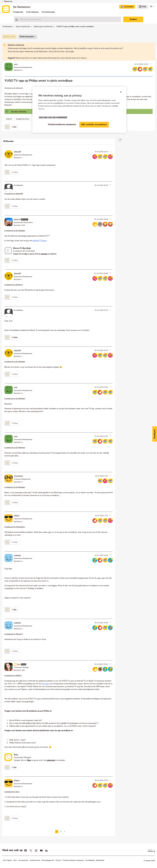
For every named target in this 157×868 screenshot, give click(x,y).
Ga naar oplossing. (19, 112)
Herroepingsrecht (48, 860)
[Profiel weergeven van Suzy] (19, 664)
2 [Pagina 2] (61, 832)
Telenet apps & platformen (43, 27)
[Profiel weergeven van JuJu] (16, 64)
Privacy (58, 860)
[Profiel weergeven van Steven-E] (17, 219)
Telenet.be (8, 2)
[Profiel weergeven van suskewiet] (17, 555)
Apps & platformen (23, 27)
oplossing (44, 254)
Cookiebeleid (90, 860)
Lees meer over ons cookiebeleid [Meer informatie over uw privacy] (53, 117)
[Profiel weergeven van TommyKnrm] (18, 476)
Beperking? (100, 860)
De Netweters (22, 7)
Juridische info (35, 860)
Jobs (15, 860)
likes (26, 254)
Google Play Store (23, 119)
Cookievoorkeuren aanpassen (73, 860)
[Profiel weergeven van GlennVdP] (17, 152)
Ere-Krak (27, 248)
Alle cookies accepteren (94, 125)
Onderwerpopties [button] (27, 37)
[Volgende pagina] (64, 832)
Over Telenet (7, 860)
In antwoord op (14, 194)
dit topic (46, 684)
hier (72, 52)
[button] (150, 64)
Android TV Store (39, 241)
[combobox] (67, 19)
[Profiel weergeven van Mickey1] (17, 516)
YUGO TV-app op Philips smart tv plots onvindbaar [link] (75, 27)
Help (144, 7)
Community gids (48, 12)
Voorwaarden (23, 860)
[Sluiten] (121, 92)
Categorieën (18, 12)
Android (9, 119)
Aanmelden (129, 7)
